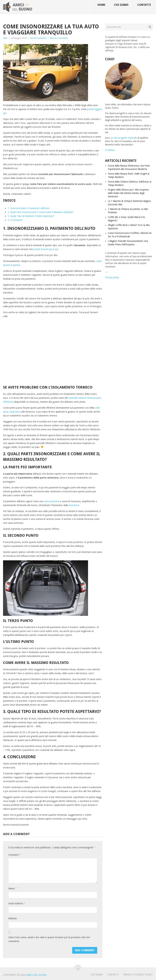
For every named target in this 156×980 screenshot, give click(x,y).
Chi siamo (121, 5)
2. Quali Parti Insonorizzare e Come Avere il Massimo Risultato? (41, 212)
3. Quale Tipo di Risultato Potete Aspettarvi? (31, 216)
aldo (5, 38)
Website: (13, 918)
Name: (12, 888)
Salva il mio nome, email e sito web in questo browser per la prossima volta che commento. (49, 939)
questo (16, 265)
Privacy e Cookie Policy (138, 975)
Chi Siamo (97, 975)
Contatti (144, 5)
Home (101, 5)
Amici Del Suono (36, 975)
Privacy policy (112, 277)
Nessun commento (59, 38)
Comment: (14, 855)
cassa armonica (51, 501)
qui (57, 249)
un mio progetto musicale (124, 138)
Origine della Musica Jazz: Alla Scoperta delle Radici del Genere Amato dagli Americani (128, 193)
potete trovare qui (43, 249)
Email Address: (17, 903)
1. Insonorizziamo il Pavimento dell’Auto (29, 208)
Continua (110, 150)
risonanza (74, 505)
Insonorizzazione (38, 38)
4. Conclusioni (15, 220)
